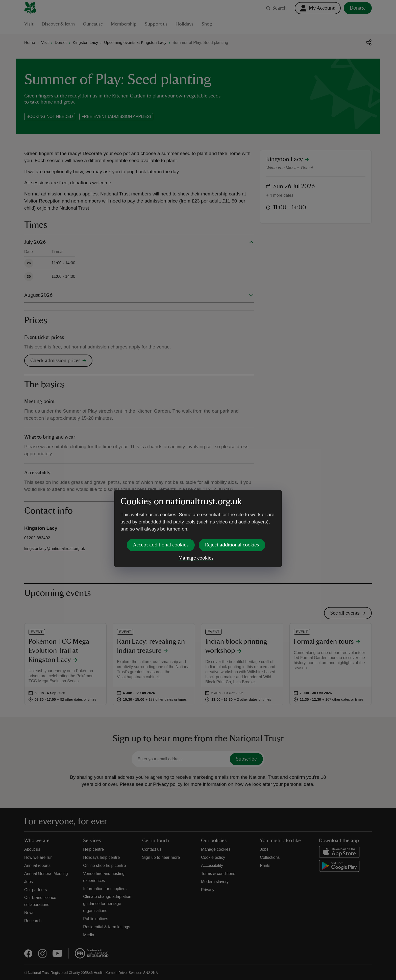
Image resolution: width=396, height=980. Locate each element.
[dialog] (198, 490)
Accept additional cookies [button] (161, 506)
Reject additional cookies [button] (232, 506)
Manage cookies (196, 519)
